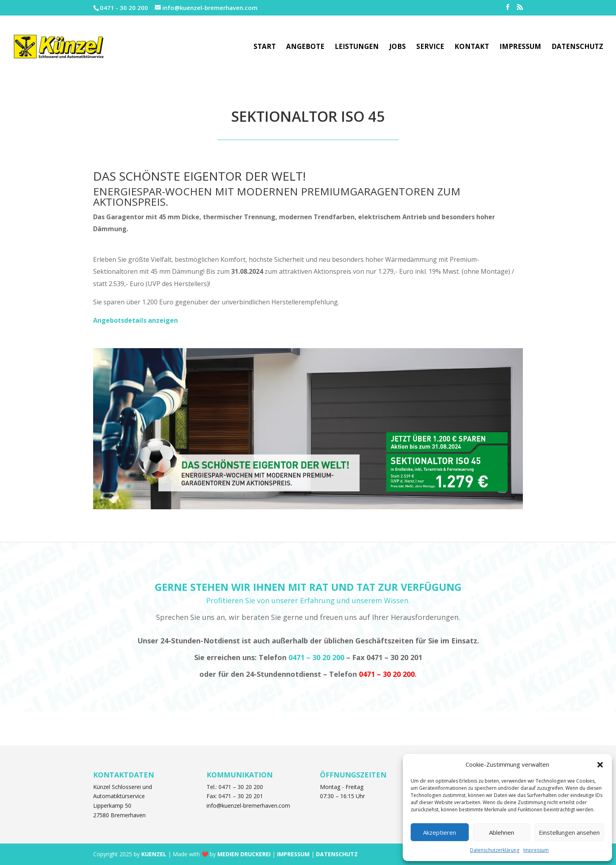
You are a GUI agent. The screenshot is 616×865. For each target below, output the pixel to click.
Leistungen (357, 47)
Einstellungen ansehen (569, 832)
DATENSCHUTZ (337, 854)
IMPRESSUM (293, 854)
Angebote (305, 47)
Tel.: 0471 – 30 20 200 (235, 787)
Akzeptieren (440, 832)
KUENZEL (154, 854)
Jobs (398, 47)
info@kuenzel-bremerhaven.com (248, 806)
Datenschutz (577, 47)
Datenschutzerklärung (495, 850)
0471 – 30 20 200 (316, 657)
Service (430, 47)
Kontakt (472, 47)
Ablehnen (502, 832)
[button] (600, 765)
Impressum (536, 850)
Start (265, 47)
